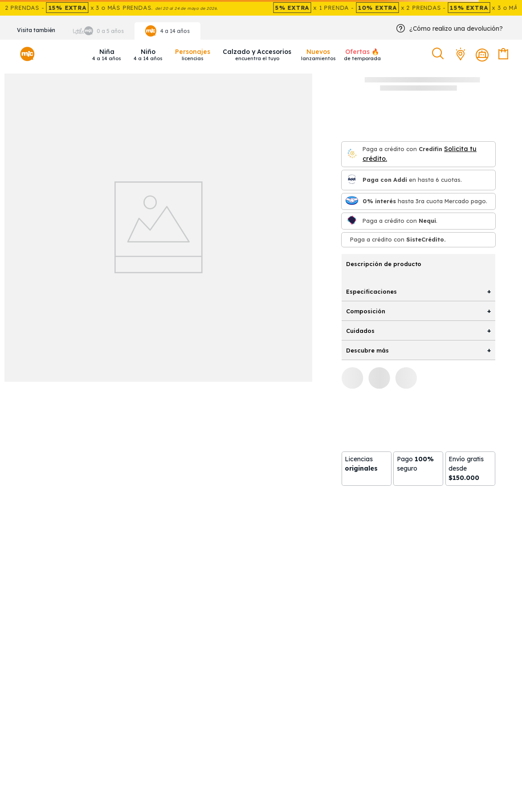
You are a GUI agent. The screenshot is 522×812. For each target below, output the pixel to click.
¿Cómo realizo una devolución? (456, 29)
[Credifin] (352, 154)
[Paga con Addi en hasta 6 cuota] (352, 180)
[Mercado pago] (352, 201)
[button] (439, 54)
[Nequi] (352, 221)
